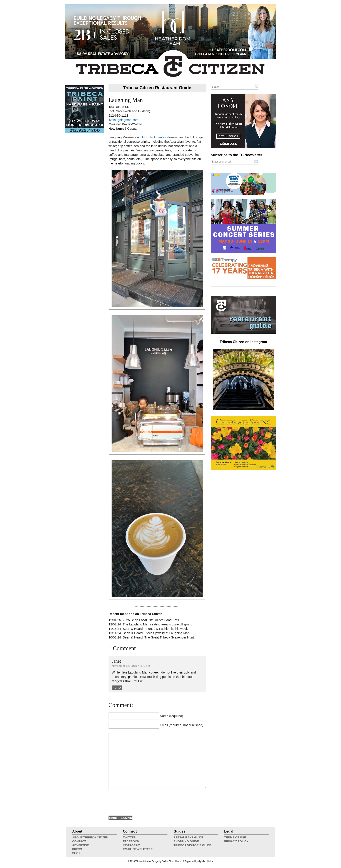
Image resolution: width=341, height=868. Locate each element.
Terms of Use (235, 837)
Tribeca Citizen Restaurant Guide (157, 88)
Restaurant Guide (188, 837)
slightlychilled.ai (206, 861)
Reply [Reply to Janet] (117, 688)
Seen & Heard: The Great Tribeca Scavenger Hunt (158, 637)
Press (77, 849)
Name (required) (171, 716)
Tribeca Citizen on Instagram (243, 342)
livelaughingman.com (124, 120)
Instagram (132, 845)
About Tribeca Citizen (90, 837)
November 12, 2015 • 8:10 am (131, 666)
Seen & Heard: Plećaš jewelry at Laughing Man (156, 633)
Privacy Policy (236, 841)
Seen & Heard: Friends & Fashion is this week (155, 629)
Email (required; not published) (182, 725)
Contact (79, 841)
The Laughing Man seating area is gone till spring (157, 624)
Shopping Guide (186, 841)
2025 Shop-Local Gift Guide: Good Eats (151, 620)
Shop (76, 853)
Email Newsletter (138, 849)
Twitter (129, 837)
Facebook (131, 841)
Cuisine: (115, 124)
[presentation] (142, 802)
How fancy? (118, 129)
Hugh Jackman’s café (156, 137)
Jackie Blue (168, 861)
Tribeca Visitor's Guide (192, 845)
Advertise (80, 845)
